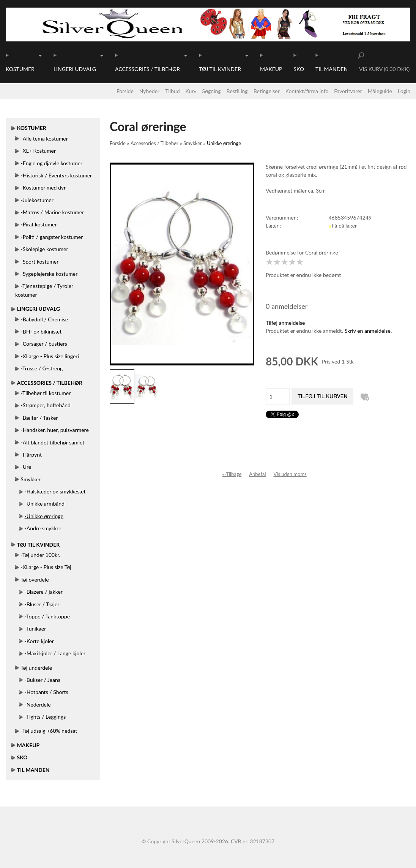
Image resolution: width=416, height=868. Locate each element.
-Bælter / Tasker (39, 418)
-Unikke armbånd (45, 504)
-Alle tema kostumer (44, 138)
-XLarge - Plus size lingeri (50, 356)
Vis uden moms (290, 474)
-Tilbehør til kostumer (46, 393)
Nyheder (149, 91)
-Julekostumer (37, 200)
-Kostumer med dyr (43, 187)
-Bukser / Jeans (43, 680)
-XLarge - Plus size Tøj (46, 567)
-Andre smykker (43, 528)
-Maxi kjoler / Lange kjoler (55, 653)
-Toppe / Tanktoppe (47, 616)
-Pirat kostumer (39, 224)
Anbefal (257, 474)
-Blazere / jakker (44, 592)
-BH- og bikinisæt (41, 331)
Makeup (271, 69)
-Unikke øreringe (44, 516)
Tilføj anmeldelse (285, 323)
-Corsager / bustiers (44, 344)
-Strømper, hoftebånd (46, 405)
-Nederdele (38, 704)
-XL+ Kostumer (38, 151)
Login (404, 91)
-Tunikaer (35, 628)
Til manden (332, 69)
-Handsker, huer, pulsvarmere (55, 430)
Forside (125, 91)
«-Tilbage (232, 474)
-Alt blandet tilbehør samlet (53, 442)
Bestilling (237, 91)
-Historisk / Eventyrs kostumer (57, 175)
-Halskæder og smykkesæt (55, 491)
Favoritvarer (348, 91)
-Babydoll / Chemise (45, 319)
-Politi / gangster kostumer (52, 237)
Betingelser (267, 91)
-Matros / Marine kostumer (53, 212)
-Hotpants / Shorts (46, 692)
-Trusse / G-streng (42, 368)
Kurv (191, 91)
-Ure (26, 467)
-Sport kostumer (40, 262)
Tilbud (172, 91)
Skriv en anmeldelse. (368, 331)
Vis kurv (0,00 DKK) (384, 69)
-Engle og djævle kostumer (52, 163)
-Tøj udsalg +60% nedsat (49, 731)
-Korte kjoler (39, 641)
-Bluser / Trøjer (42, 604)
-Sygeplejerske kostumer (49, 274)
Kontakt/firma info (307, 91)
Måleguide (380, 91)
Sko (299, 69)
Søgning (212, 91)
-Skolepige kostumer (45, 249)
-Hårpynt (31, 455)
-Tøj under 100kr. (41, 555)
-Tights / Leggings (45, 717)
